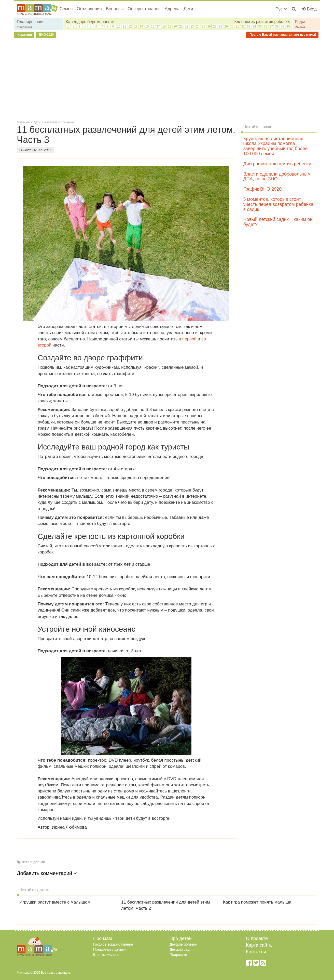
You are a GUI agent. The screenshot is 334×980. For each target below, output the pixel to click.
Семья (66, 9)
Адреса (172, 9)
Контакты (256, 952)
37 (271, 27)
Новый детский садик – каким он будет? (278, 222)
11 (124, 27)
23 (192, 27)
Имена (300, 27)
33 (249, 27)
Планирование (31, 22)
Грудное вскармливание (113, 944)
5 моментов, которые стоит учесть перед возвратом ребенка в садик (278, 204)
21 (181, 27)
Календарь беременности (90, 22)
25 (204, 27)
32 (243, 27)
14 (141, 27)
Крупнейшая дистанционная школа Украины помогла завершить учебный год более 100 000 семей (276, 146)
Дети (188, 9)
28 (220, 27)
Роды (300, 22)
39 (282, 27)
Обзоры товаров (144, 9)
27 (215, 27)
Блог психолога (106, 955)
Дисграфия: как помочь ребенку (277, 164)
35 (260, 27)
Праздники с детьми (110, 949)
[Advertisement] (167, 79)
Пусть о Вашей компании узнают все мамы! (282, 35)
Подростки (178, 955)
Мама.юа (23, 122)
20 (175, 27)
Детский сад (180, 949)
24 (198, 27)
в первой (188, 339)
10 (119, 27)
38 (277, 27)
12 (130, 27)
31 (237, 27)
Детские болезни (183, 944)
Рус (281, 9)
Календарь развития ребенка (262, 22)
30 (232, 27)
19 (170, 27)
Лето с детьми (33, 862)
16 (153, 27)
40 (288, 27)
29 (226, 27)
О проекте (257, 938)
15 (147, 27)
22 (186, 27)
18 (164, 27)
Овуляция (24, 27)
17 (158, 27)
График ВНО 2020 (263, 189)
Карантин (24, 35)
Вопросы (115, 9)
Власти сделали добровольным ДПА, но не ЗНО (277, 177)
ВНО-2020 (46, 35)
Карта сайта (259, 945)
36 (265, 27)
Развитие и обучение (59, 122)
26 (209, 27)
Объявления (89, 9)
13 (136, 27)
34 (254, 27)
